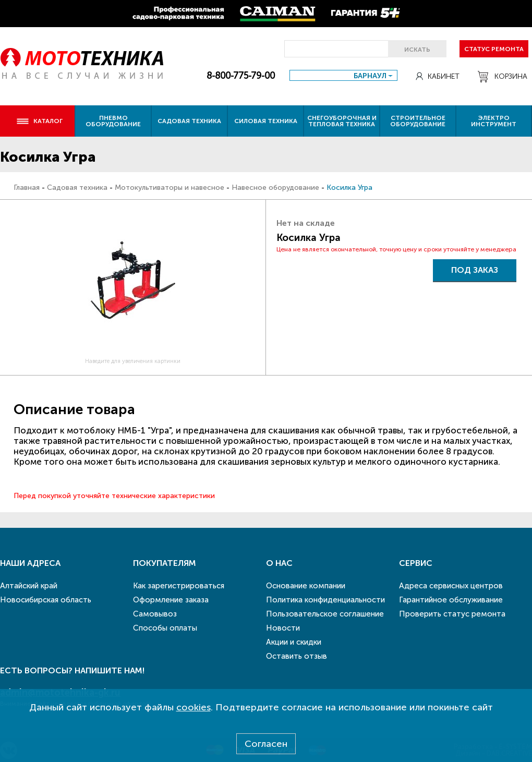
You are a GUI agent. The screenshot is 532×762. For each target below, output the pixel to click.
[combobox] (343, 75)
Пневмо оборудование (113, 121)
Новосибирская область (46, 600)
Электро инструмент (494, 121)
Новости (283, 628)
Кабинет (438, 76)
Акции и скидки (294, 642)
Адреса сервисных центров (451, 586)
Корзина (503, 77)
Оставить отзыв (297, 656)
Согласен (266, 744)
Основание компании (306, 586)
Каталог (39, 121)
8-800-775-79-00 (241, 76)
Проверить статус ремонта (452, 614)
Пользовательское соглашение (325, 614)
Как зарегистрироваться (179, 586)
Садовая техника (189, 121)
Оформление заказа (171, 600)
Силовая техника (266, 121)
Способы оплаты (165, 628)
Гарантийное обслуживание (451, 600)
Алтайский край (29, 586)
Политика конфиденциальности (325, 600)
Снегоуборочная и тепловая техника (342, 121)
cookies (194, 707)
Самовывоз (155, 614)
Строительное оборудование (418, 121)
